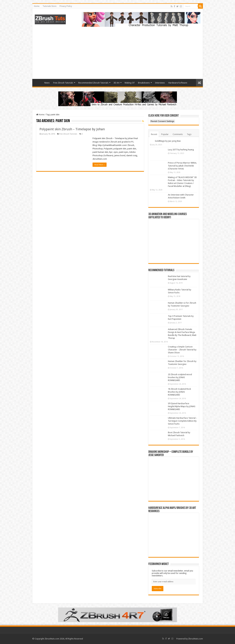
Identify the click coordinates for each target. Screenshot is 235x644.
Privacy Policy (66, 6)
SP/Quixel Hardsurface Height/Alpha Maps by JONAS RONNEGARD (182, 406)
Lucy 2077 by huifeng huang (181, 150)
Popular (165, 134)
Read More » (100, 165)
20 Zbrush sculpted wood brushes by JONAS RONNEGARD (180, 377)
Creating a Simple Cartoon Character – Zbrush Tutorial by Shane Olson (182, 350)
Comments (178, 134)
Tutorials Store (49, 6)
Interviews (160, 83)
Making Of (130, 83)
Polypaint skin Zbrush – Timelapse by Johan (72, 129)
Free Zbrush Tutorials (63, 83)
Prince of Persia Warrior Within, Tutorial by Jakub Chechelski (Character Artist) (182, 166)
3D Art (117, 83)
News (47, 83)
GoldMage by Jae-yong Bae (168, 141)
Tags (189, 134)
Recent (154, 134)
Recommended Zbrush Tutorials (93, 83)
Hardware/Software (178, 83)
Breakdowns (144, 83)
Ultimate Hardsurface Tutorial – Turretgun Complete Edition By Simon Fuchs (183, 421)
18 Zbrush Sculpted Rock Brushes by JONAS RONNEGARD (179, 392)
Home (37, 6)
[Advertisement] (118, 51)
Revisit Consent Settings (162, 121)
